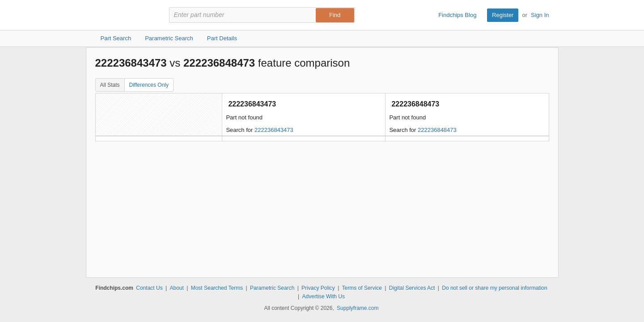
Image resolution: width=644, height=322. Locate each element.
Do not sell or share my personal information (494, 288)
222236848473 (437, 130)
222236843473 (274, 130)
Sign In (540, 15)
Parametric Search (272, 288)
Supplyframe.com (358, 308)
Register (503, 15)
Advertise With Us (324, 297)
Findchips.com (124, 15)
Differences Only (149, 85)
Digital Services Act (412, 288)
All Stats (110, 85)
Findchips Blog (457, 15)
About (176, 288)
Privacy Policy (318, 288)
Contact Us (149, 288)
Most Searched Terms (217, 288)
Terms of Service (362, 288)
